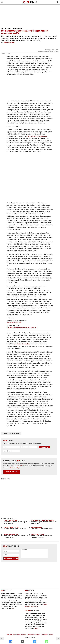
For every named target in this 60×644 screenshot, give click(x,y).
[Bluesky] (43, 642)
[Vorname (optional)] (29, 447)
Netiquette (38, 635)
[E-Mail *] (11, 447)
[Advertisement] (30, 15)
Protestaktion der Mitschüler (22, 344)
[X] (31, 642)
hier (13, 608)
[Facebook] (19, 642)
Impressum (44, 635)
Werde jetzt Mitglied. (16, 468)
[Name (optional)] (11, 451)
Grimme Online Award (19, 466)
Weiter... (36, 628)
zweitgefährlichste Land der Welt (37, 136)
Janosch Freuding (9, 42)
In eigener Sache (11, 635)
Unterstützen (31, 635)
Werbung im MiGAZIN (21, 635)
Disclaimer (51, 635)
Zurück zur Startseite (11, 433)
